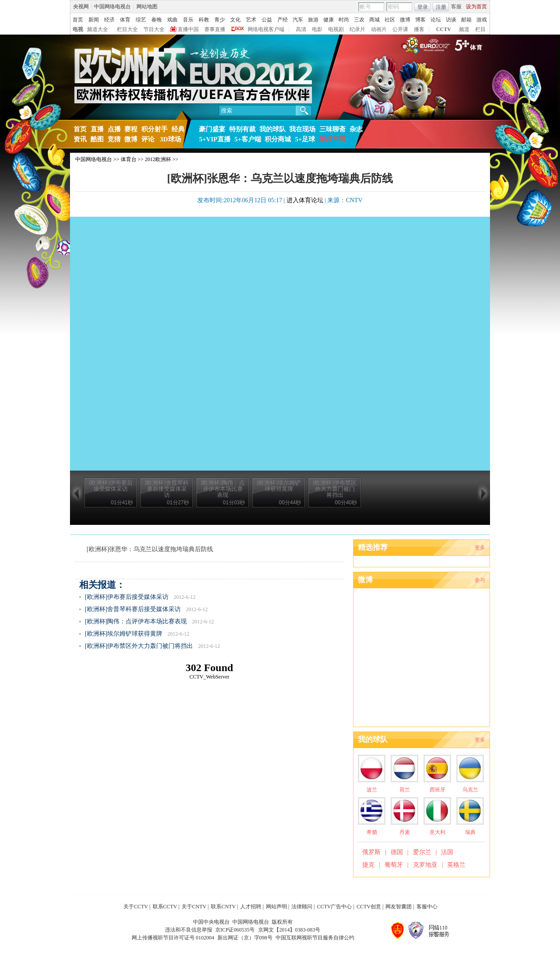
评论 (148, 139)
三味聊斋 (332, 129)
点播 (114, 129)
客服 (456, 7)
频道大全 (98, 29)
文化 (235, 20)
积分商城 (278, 139)
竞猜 (114, 139)
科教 (204, 20)
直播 (97, 129)
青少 (220, 20)
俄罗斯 (371, 852)
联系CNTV (223, 907)
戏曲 (172, 20)
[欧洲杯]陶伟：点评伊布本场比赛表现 (136, 621)
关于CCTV (136, 907)
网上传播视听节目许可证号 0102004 (173, 938)
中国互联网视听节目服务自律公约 (315, 938)
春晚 (157, 20)
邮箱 (466, 20)
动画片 (379, 29)
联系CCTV (165, 907)
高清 (301, 29)
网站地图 (147, 7)
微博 (405, 20)
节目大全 (154, 29)
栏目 (480, 29)
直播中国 (188, 29)
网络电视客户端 (266, 29)
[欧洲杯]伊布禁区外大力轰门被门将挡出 (139, 646)
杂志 (356, 129)
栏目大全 (127, 29)
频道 (464, 29)
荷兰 (405, 790)
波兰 (372, 790)
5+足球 (305, 139)
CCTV (444, 29)
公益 (267, 20)
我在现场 (302, 129)
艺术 (251, 20)
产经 (283, 20)
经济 (109, 20)
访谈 (451, 20)
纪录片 (357, 29)
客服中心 (427, 907)
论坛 (436, 20)
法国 (447, 852)
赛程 (131, 129)
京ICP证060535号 (235, 930)
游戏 (482, 20)
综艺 (141, 20)
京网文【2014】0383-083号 (289, 930)
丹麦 (405, 832)
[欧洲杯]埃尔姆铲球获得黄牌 (124, 634)
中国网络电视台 (112, 7)
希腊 (372, 832)
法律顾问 (302, 907)
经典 (178, 129)
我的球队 (273, 129)
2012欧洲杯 (158, 159)
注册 (441, 7)
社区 (390, 20)
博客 (420, 20)
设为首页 (476, 7)
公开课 (400, 29)
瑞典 (470, 832)
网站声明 (276, 907)
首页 (78, 20)
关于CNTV (194, 907)
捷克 (368, 865)
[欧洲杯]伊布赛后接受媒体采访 (127, 597)
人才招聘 (251, 907)
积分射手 (154, 129)
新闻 (94, 20)
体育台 (129, 159)
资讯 (80, 139)
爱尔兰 (422, 852)
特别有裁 (242, 129)
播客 (419, 29)
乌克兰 (470, 790)
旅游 (313, 20)
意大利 (437, 832)
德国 (397, 852)
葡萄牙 (394, 865)
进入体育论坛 (305, 200)
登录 (423, 7)
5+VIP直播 (215, 139)
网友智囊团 (399, 907)
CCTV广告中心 (334, 907)
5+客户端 (248, 139)
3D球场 (170, 139)
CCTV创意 (369, 907)
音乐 (188, 20)
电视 (78, 29)
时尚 (344, 20)
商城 (374, 20)
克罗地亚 (425, 865)
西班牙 (437, 790)
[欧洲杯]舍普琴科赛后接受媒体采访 (133, 609)
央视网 (81, 7)
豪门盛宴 (212, 129)
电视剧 (336, 29)
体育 (125, 20)
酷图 (97, 139)
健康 (329, 20)
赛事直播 (215, 29)
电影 (317, 29)
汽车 (298, 20)
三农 (359, 20)
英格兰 (456, 865)
